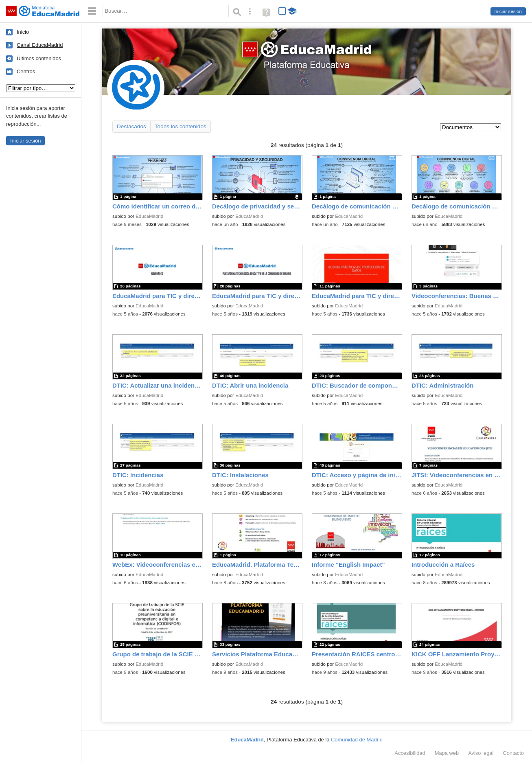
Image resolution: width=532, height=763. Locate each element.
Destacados (131, 126)
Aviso (481, 753)
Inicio (23, 32)
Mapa (447, 753)
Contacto (513, 753)
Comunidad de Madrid (357, 740)
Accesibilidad (410, 753)
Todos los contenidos (181, 126)
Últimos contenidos (39, 58)
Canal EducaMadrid (40, 45)
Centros (26, 71)
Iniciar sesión (508, 11)
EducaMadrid (149, 216)
